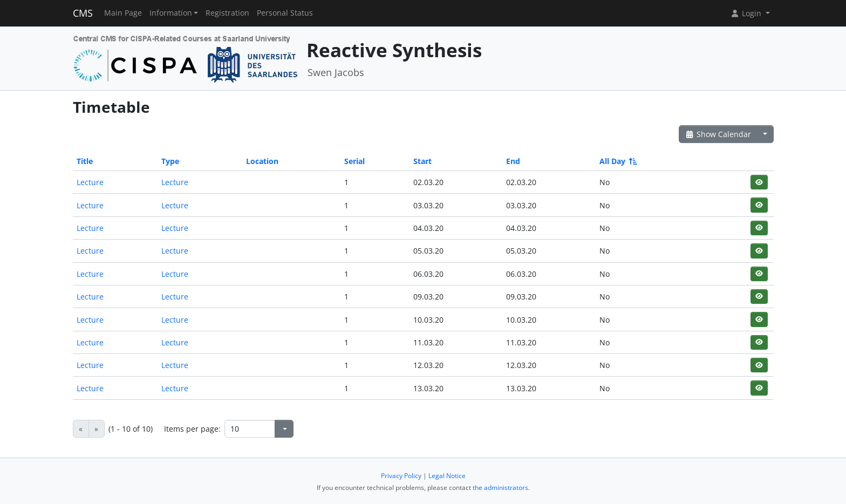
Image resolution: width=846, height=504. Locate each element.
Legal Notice (447, 476)
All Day (618, 161)
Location (262, 161)
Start (422, 161)
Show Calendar (718, 134)
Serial (354, 161)
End (513, 161)
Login (747, 13)
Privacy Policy (401, 476)
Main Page (123, 13)
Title (85, 161)
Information (171, 13)
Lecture (90, 182)
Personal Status (285, 13)
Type (170, 161)
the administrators (500, 488)
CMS (83, 13)
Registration (227, 13)
